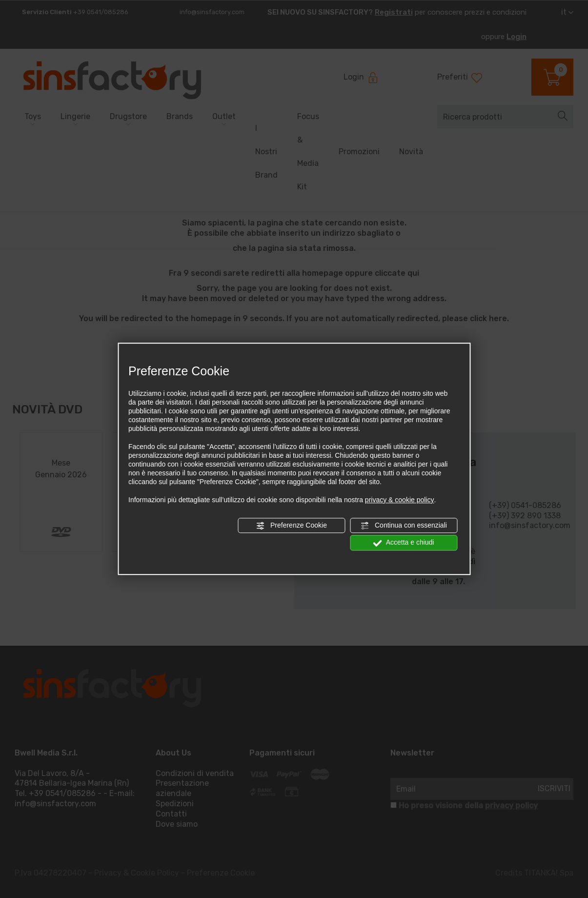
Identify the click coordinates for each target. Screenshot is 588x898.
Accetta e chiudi (404, 543)
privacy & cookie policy (400, 500)
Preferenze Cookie (291, 526)
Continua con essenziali (404, 526)
